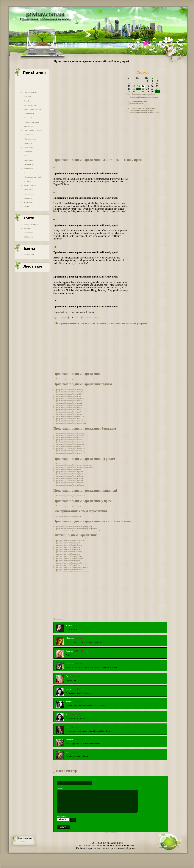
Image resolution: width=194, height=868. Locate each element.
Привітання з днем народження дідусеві (70, 393)
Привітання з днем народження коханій (70, 450)
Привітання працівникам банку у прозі (144, 98)
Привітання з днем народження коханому (70, 448)
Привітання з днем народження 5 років (69, 477)
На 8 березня (28, 135)
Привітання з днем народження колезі (69, 454)
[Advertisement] (32, 83)
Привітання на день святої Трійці (141, 110)
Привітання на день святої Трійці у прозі (144, 112)
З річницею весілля (30, 105)
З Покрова (27, 181)
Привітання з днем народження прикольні (70, 496)
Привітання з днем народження (67, 379)
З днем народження (31, 92)
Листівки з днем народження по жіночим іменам (73, 571)
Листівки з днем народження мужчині (69, 544)
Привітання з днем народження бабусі (69, 395)
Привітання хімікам (136, 103)
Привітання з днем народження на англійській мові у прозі (76, 528)
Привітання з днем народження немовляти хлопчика (74, 467)
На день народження (31, 224)
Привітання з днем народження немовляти (71, 464)
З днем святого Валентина (33, 130)
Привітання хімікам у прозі (139, 105)
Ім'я (58, 780)
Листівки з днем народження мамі (68, 560)
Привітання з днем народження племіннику (71, 422)
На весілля (27, 101)
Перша (56, 318)
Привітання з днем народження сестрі (69, 402)
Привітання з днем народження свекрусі (70, 405)
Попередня (64, 318)
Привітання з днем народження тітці (69, 413)
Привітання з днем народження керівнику (70, 452)
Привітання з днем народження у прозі (69, 506)
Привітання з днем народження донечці (70, 398)
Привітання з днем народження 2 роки (69, 471)
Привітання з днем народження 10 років (70, 486)
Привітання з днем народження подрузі (70, 439)
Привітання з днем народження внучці (69, 420)
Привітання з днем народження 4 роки (69, 475)
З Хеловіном (28, 190)
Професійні (28, 198)
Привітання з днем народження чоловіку (70, 434)
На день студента (30, 185)
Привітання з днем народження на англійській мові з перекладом (79, 530)
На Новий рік (28, 233)
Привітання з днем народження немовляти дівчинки (74, 466)
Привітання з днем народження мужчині (70, 444)
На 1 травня (28, 152)
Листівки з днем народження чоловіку (69, 547)
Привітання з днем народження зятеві (69, 414)
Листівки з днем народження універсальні (71, 540)
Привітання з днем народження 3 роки (69, 473)
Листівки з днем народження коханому (69, 558)
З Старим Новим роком (32, 118)
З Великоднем (29, 147)
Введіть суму (61, 816)
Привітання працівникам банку (141, 96)
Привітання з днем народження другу (69, 437)
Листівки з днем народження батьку (68, 562)
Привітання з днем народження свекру (69, 404)
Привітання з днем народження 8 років (69, 482)
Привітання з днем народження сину (69, 396)
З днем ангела (29, 194)
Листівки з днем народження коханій (69, 556)
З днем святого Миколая (32, 109)
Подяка (26, 207)
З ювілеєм (27, 97)
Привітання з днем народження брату (69, 400)
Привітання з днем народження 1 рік (69, 469)
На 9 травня (28, 156)
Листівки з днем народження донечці (69, 564)
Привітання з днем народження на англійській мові (74, 526)
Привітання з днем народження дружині (70, 435)
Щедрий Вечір (29, 126)
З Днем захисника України (33, 177)
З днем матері (28, 160)
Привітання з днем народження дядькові (70, 411)
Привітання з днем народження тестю (69, 407)
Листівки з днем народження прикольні (70, 569)
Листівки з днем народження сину (68, 565)
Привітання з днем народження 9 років (69, 484)
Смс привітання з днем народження (68, 516)
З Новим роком (29, 114)
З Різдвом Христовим (31, 122)
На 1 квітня (28, 143)
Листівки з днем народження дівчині (69, 549)
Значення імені (29, 255)
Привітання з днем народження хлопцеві (70, 441)
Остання (96, 318)
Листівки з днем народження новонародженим (72, 567)
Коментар (60, 789)
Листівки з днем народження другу (68, 555)
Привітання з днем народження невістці (70, 416)
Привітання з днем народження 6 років (69, 478)
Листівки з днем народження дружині (69, 546)
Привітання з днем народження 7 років (69, 480)
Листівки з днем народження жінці (68, 542)
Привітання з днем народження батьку (69, 389)
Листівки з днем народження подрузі (69, 553)
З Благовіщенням (30, 139)
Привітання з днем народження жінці (69, 446)
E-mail (24, 841)
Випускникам (28, 164)
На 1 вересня (28, 168)
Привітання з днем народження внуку (69, 418)
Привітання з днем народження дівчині (70, 443)
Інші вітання (28, 202)
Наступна (88, 318)
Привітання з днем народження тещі (69, 409)
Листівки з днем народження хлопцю (69, 551)
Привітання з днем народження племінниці (71, 424)
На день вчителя (29, 173)
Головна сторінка (111, 833)
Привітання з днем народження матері (69, 391)
